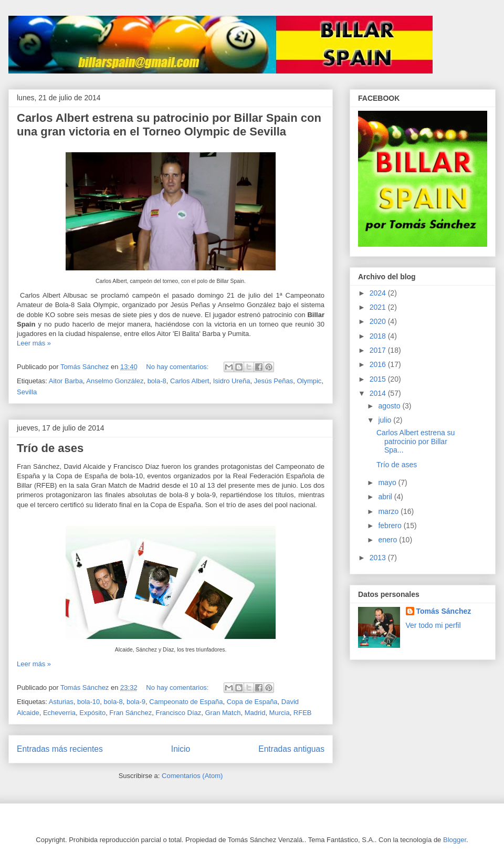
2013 (379, 558)
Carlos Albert (190, 381)
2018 (379, 336)
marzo (389, 511)
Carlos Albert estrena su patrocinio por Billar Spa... (416, 442)
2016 (379, 364)
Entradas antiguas (291, 749)
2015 (379, 379)
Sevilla (27, 392)
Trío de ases (50, 448)
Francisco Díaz (179, 713)
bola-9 (136, 702)
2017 (379, 350)
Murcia (280, 713)
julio (386, 420)
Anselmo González (115, 381)
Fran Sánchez (130, 713)
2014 (379, 393)
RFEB (303, 713)
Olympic (309, 381)
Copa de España (252, 702)
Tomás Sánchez (444, 611)
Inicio (181, 749)
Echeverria (59, 713)
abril (386, 497)
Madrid (255, 713)
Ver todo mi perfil (433, 625)
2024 (379, 293)
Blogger (455, 840)
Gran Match (223, 713)
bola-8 (157, 381)
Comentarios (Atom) (192, 776)
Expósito (92, 713)
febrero (391, 526)
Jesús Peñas (274, 381)
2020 (379, 321)
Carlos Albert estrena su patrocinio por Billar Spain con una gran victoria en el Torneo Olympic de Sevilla (169, 125)
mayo (388, 482)
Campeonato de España (186, 702)
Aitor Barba (66, 381)
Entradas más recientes (60, 749)
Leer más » (34, 343)
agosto (390, 406)
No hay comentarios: (178, 367)
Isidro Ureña (232, 381)
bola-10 (88, 702)
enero (388, 540)
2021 (379, 307)
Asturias (61, 702)
